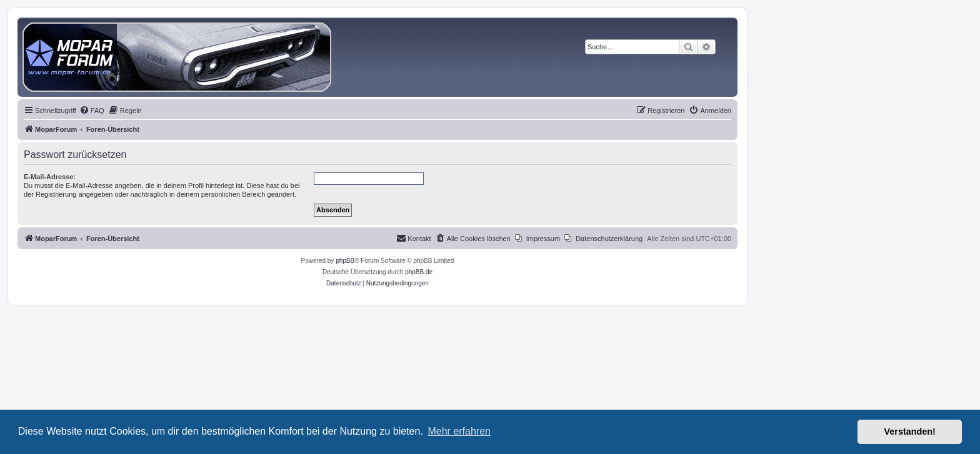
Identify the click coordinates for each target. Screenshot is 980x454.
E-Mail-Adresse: (50, 177)
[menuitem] (92, 111)
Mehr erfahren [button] (459, 431)
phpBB (345, 261)
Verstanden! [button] (910, 432)
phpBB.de (419, 272)
